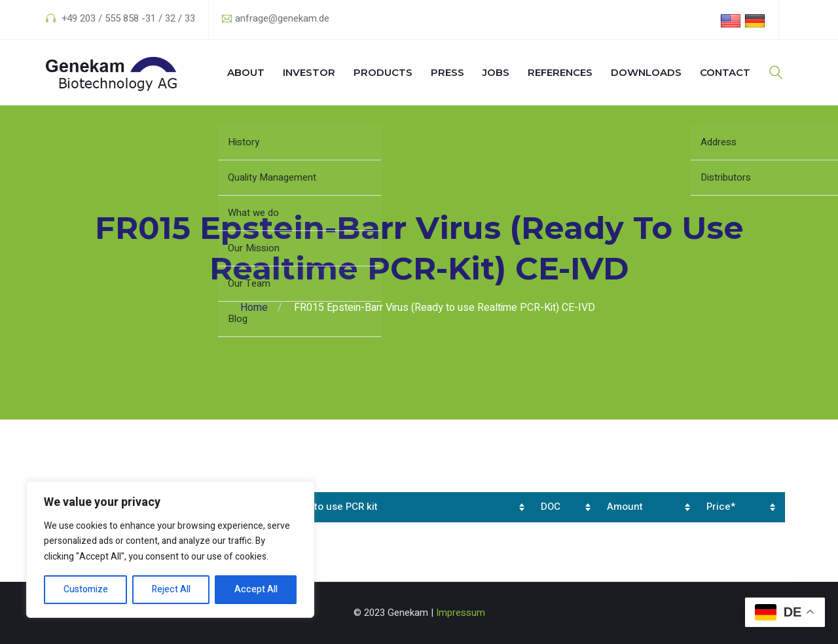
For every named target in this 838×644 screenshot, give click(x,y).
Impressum (461, 613)
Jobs (496, 72)
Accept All (256, 589)
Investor (309, 72)
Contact (725, 72)
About (246, 72)
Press (447, 72)
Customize (86, 589)
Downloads (646, 72)
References (560, 72)
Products (383, 72)
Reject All (171, 589)
